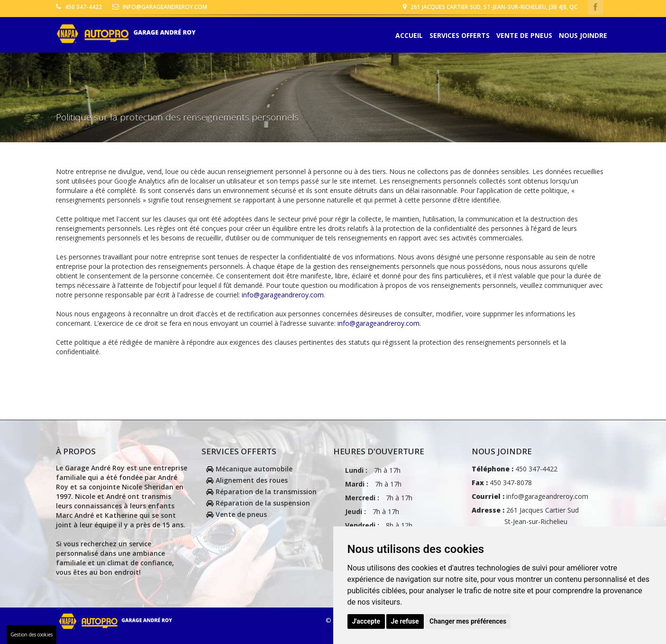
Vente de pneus (524, 36)
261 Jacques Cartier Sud (525, 521)
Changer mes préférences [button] (468, 621)
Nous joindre (583, 36)
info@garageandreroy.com (160, 7)
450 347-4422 (79, 7)
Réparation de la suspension (258, 503)
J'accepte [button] (366, 621)
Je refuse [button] (405, 621)
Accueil (409, 36)
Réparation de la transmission (261, 492)
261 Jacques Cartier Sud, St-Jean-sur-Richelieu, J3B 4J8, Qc (490, 7)
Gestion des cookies (32, 635)
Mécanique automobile (249, 469)
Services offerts (460, 36)
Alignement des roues (247, 480)
